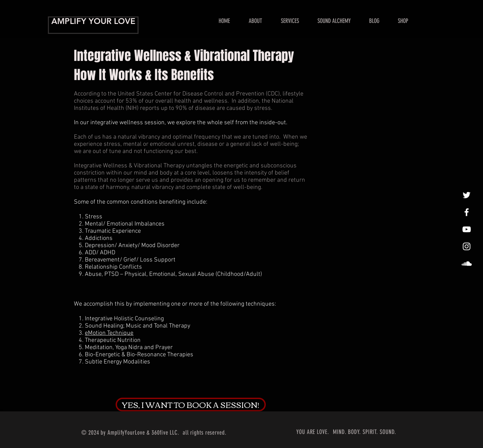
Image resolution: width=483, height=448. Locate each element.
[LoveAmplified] (467, 264)
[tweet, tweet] (467, 195)
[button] (290, 21)
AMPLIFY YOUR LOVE (93, 21)
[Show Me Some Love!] (467, 229)
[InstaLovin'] (467, 246)
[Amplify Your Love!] (467, 212)
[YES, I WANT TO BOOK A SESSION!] (191, 405)
